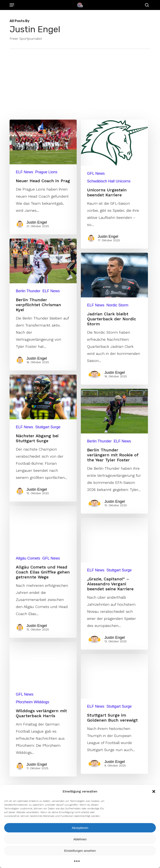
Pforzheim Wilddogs (33, 747)
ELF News (24, 172)
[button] (154, 791)
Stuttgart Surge (48, 475)
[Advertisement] (80, 80)
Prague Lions (46, 172)
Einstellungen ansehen (80, 851)
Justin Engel (37, 222)
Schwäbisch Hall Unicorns (109, 181)
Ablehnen (80, 839)
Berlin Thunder (28, 340)
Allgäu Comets (28, 605)
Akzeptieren (80, 828)
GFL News (96, 173)
